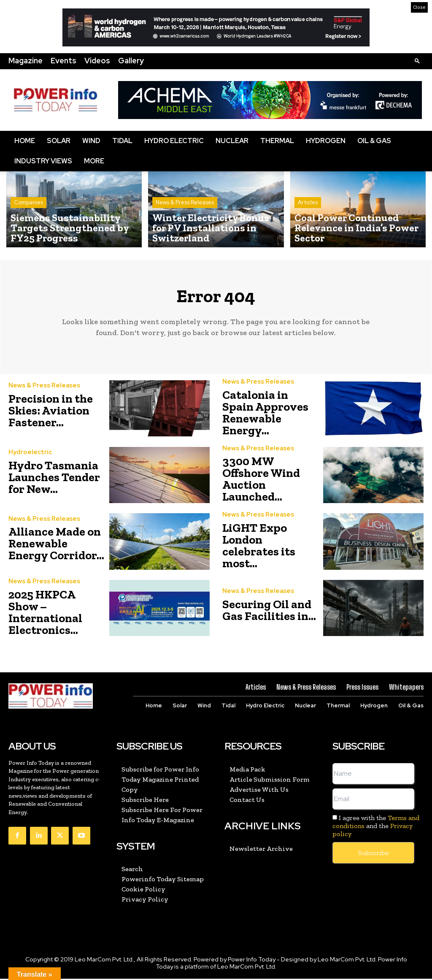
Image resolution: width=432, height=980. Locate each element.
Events (63, 61)
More (94, 161)
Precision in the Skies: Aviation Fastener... (51, 414)
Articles (308, 218)
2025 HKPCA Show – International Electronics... (45, 614)
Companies (28, 218)
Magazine (26, 61)
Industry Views (43, 161)
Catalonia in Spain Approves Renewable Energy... (265, 416)
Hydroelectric (28, 455)
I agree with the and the (376, 827)
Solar (59, 141)
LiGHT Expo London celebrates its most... (259, 548)
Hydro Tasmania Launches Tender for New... (54, 480)
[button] (417, 61)
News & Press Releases (185, 218)
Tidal (122, 141)
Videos (97, 61)
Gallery (131, 61)
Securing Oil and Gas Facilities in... (269, 613)
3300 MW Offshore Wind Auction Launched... (261, 482)
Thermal (277, 141)
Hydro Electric (174, 141)
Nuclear (232, 141)
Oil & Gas (374, 141)
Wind (91, 141)
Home (25, 141)
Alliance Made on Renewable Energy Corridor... (56, 546)
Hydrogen (326, 141)
